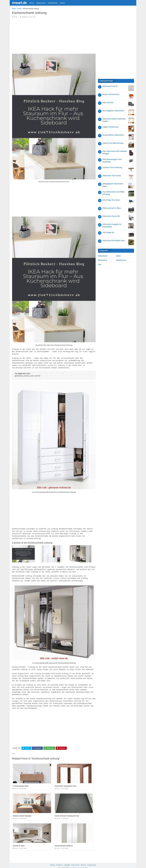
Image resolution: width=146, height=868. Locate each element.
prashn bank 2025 (82, 864)
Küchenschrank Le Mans (112, 208)
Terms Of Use (75, 861)
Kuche (62, 3)
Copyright (67, 861)
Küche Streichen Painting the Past (67, 812)
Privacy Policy (92, 861)
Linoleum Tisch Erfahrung (112, 167)
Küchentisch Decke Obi (111, 216)
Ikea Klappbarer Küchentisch (113, 111)
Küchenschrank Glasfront (64, 842)
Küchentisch (103, 260)
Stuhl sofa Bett (108, 103)
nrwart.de (19, 3)
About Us (83, 861)
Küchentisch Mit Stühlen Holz (114, 241)
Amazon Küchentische (111, 94)
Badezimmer (41, 3)
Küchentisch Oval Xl (110, 86)
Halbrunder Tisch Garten (112, 176)
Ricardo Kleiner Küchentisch (113, 135)
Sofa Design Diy (108, 232)
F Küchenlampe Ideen (21, 782)
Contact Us (60, 861)
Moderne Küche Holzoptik (22, 812)
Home (32, 3)
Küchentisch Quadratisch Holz (65, 782)
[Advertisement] (54, 36)
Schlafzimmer (53, 3)
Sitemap (53, 861)
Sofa (100, 265)
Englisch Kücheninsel (111, 127)
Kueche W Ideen (19, 842)
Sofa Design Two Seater (111, 200)
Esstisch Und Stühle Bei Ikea (113, 143)
